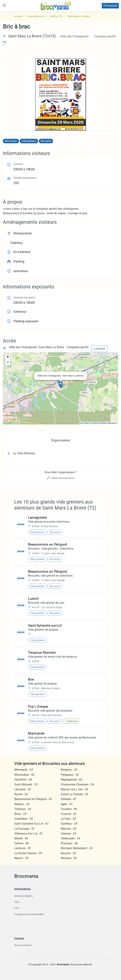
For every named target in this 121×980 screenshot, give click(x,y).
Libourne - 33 (23, 789)
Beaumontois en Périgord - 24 (33, 799)
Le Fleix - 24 (68, 819)
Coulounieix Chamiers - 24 (77, 784)
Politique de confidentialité (29, 914)
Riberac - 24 (22, 804)
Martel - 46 (21, 838)
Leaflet (85, 423)
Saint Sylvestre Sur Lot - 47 (31, 824)
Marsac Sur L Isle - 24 (74, 789)
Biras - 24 (20, 814)
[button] (60, 385)
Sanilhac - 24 (69, 824)
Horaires (18, 164)
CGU (17, 902)
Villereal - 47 (69, 799)
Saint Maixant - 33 (26, 784)
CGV (17, 908)
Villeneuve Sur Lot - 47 (28, 834)
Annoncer (110, 6)
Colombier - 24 (24, 819)
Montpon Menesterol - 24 (77, 848)
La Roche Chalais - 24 (28, 853)
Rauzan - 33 (68, 853)
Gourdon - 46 (69, 809)
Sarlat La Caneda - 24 (74, 794)
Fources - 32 (69, 814)
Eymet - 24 (21, 794)
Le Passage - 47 (24, 829)
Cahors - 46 (22, 843)
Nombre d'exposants (25, 178)
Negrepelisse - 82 (72, 780)
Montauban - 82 (24, 775)
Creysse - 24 (68, 834)
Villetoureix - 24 (70, 838)
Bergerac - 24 (69, 770)
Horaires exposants (24, 298)
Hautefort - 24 (23, 780)
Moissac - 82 (69, 858)
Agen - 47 (67, 804)
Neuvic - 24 (21, 858)
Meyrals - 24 (69, 829)
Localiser (99, 349)
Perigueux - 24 (70, 775)
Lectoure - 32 (23, 848)
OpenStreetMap (99, 423)
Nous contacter (23, 945)
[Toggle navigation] (4, 5)
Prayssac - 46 (69, 843)
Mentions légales (24, 896)
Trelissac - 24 (23, 809)
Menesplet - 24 (24, 770)
